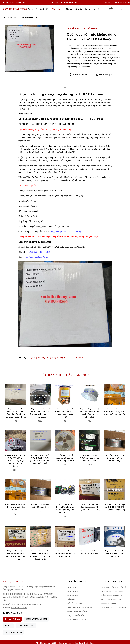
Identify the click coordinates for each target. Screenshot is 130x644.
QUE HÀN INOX (74, 595)
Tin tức (69, 9)
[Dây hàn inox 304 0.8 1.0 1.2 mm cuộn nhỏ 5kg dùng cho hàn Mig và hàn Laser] (40, 394)
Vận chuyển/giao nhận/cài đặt (114, 599)
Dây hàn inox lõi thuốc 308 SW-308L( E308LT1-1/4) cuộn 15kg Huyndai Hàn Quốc (15, 461)
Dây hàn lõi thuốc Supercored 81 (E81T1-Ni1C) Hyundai (65, 554)
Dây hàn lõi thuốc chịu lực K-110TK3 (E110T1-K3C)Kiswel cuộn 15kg (115, 507)
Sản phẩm (57, 9)
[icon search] (120, 9)
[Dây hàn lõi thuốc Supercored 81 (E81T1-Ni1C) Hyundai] (65, 536)
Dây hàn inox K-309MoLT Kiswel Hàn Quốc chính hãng (90, 458)
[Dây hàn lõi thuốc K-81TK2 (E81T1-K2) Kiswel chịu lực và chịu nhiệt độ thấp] (40, 536)
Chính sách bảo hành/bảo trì (113, 587)
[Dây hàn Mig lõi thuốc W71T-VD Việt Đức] (90, 536)
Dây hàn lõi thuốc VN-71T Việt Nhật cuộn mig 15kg (115, 554)
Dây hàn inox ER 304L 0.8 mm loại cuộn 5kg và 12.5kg (15, 507)
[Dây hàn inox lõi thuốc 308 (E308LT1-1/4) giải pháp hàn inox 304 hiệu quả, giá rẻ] (40, 441)
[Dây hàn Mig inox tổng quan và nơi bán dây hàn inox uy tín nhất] (65, 441)
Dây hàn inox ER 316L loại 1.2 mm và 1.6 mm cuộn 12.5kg (115, 458)
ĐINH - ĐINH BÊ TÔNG (77, 612)
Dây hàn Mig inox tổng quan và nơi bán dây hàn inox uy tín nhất (65, 458)
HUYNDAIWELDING (13, 632)
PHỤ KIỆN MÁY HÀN (76, 615)
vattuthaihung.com (19, 607)
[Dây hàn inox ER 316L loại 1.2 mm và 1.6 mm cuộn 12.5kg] (115, 441)
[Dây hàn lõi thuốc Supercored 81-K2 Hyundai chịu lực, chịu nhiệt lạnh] (15, 536)
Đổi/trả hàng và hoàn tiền (112, 595)
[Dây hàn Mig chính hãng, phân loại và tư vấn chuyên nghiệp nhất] (65, 394)
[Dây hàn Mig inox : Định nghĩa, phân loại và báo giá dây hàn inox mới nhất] (65, 490)
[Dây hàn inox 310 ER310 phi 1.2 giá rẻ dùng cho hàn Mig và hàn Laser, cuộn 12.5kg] (15, 394)
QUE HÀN (72, 587)
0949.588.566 (80, 75)
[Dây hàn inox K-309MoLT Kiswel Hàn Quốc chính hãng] (90, 441)
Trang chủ (33, 9)
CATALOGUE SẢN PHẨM (36, 619)
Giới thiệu (45, 9)
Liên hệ (96, 9)
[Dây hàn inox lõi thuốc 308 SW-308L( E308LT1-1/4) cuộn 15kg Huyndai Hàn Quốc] (15, 441)
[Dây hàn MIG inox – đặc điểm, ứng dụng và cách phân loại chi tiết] (115, 394)
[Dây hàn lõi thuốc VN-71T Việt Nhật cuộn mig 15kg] (115, 536)
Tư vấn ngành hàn (12, 619)
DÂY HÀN (71, 599)
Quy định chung (83, 9)
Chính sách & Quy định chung (113, 607)
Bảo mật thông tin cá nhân (112, 591)
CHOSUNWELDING (26, 626)
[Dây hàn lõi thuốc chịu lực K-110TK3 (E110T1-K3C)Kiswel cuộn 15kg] (115, 490)
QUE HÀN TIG (73, 591)
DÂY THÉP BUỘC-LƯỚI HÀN (80, 607)
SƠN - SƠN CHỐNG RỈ (77, 620)
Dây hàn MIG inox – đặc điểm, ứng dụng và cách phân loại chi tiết (115, 412)
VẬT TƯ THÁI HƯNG (15, 9)
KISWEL (8, 626)
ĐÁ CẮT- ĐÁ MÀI (75, 603)
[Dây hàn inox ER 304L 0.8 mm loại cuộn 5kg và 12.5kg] (15, 490)
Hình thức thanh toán (110, 603)
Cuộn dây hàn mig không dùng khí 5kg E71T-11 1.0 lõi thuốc (56, 358)
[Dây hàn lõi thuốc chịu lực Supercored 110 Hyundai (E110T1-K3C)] (90, 490)
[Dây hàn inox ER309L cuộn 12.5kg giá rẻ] (40, 490)
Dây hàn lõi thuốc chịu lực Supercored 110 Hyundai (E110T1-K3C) (90, 507)
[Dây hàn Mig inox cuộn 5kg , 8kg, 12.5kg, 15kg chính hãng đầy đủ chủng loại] (90, 394)
